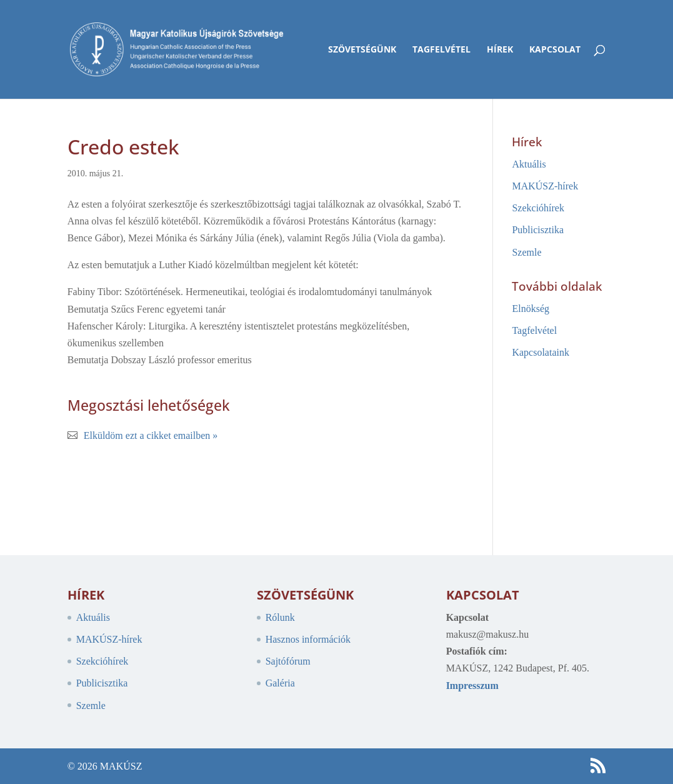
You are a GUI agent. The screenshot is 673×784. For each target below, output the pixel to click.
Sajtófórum (288, 661)
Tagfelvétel (441, 50)
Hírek (500, 50)
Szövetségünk (362, 50)
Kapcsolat (555, 50)
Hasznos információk (308, 639)
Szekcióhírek (538, 208)
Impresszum (472, 686)
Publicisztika (538, 230)
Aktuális (529, 164)
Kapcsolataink (541, 352)
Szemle (526, 252)
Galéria (280, 683)
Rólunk (280, 617)
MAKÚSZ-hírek (545, 186)
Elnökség (531, 309)
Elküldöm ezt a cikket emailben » (151, 435)
